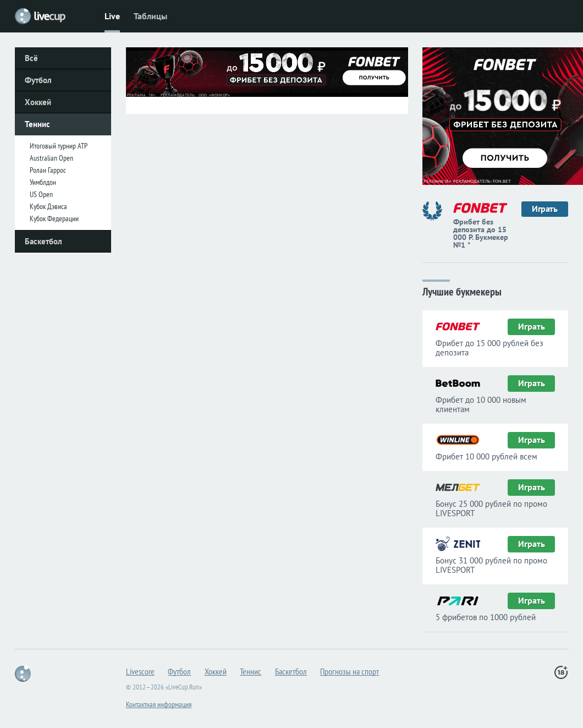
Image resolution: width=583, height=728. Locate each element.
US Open (41, 194)
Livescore (140, 671)
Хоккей (38, 102)
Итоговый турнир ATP (59, 146)
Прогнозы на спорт (350, 671)
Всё (31, 58)
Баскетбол (43, 241)
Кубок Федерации (54, 218)
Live (112, 16)
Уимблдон (43, 182)
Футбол (38, 80)
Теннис (37, 124)
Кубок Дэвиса (48, 206)
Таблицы (150, 16)
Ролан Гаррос (48, 170)
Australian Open (51, 158)
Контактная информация (159, 704)
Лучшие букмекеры (462, 291)
